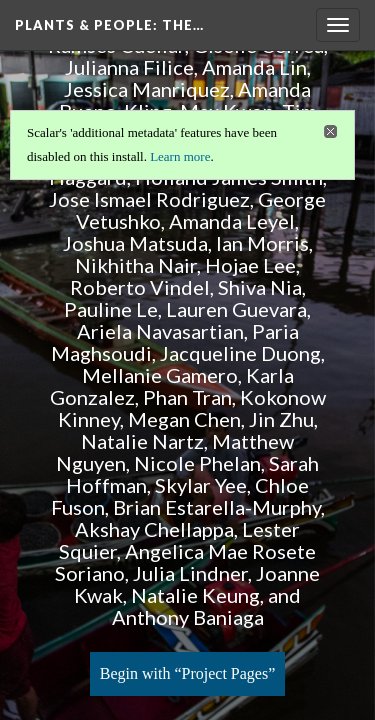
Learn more (180, 156)
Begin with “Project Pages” (188, 673)
